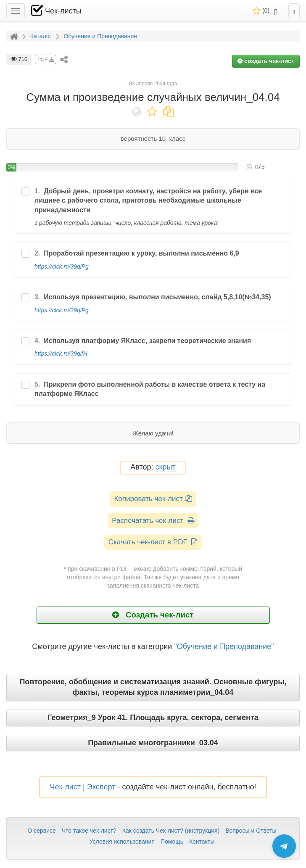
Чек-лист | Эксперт (82, 787)
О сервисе (41, 831)
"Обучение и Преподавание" (224, 646)
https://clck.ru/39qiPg (62, 266)
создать (266, 61)
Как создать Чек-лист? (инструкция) (171, 831)
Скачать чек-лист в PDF (153, 542)
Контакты (202, 842)
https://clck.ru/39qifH (61, 354)
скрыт (166, 467)
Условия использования (122, 842)
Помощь (172, 842)
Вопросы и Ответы (251, 831)
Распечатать (153, 521)
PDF (45, 60)
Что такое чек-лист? (89, 831)
